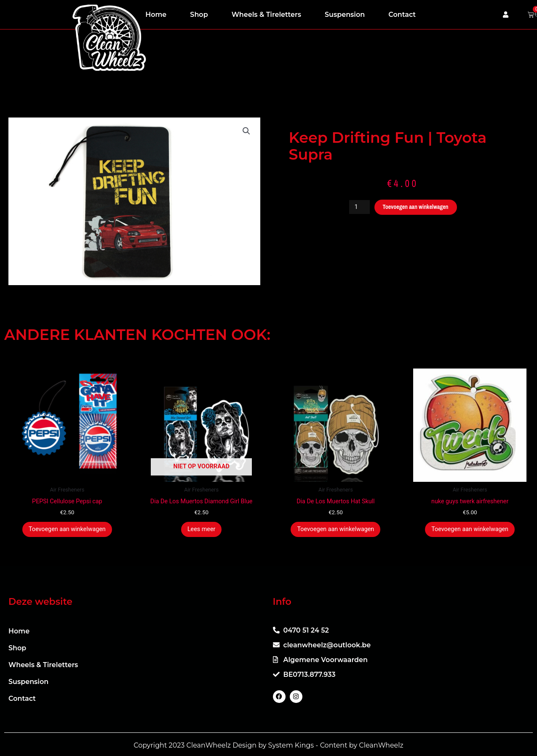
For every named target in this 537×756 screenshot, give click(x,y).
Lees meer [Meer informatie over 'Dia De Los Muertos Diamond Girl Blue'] (201, 530)
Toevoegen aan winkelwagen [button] (67, 530)
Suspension (345, 15)
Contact (402, 15)
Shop (199, 15)
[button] (246, 131)
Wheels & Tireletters (266, 15)
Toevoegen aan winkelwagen (416, 207)
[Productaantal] (357, 207)
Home (156, 15)
